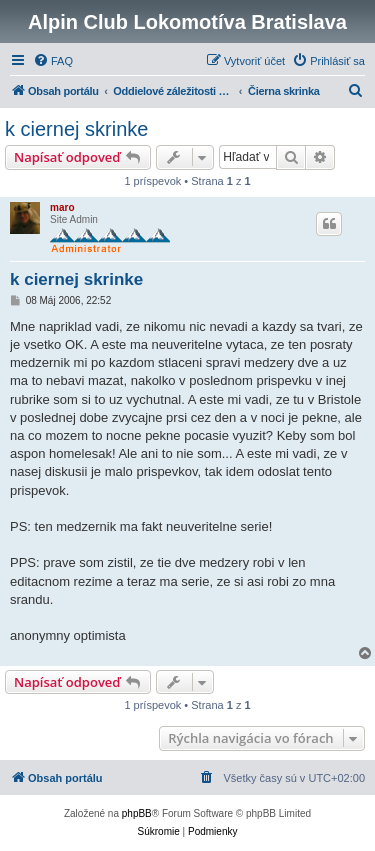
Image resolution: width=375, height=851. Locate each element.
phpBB (137, 813)
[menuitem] (53, 61)
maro (62, 207)
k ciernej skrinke (76, 129)
